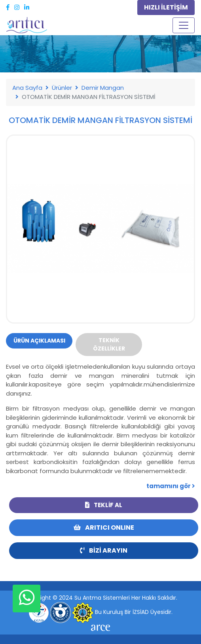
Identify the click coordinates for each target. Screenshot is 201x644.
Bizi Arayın (104, 550)
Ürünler (62, 88)
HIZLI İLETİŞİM (166, 7)
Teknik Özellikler (109, 344)
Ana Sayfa (27, 88)
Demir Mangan (103, 88)
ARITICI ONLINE (104, 528)
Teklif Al (104, 505)
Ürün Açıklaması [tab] (39, 341)
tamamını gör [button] (171, 486)
